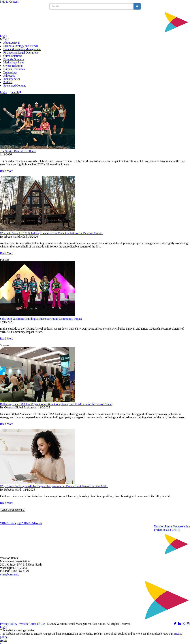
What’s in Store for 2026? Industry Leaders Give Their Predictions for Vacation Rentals (51, 233)
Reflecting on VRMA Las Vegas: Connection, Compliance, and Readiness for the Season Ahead (56, 404)
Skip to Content (9, 2)
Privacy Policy (9, 624)
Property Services (14, 59)
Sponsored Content (14, 86)
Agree (4, 640)
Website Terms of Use (32, 624)
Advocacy (9, 76)
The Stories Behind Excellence (18, 151)
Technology (10, 72)
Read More (7, 171)
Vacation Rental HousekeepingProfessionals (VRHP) (172, 528)
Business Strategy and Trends (21, 46)
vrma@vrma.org (10, 574)
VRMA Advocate (32, 523)
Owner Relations (13, 66)
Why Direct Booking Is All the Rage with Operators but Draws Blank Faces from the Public (54, 486)
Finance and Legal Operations (21, 53)
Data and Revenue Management (22, 49)
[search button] (137, 6)
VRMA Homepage (11, 523)
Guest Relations (13, 56)
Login (3, 36)
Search (16, 92)
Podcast (8, 82)
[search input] (92, 6)
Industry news (12, 79)
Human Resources (14, 69)
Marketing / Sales (14, 62)
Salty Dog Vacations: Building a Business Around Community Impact (41, 319)
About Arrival (11, 43)
